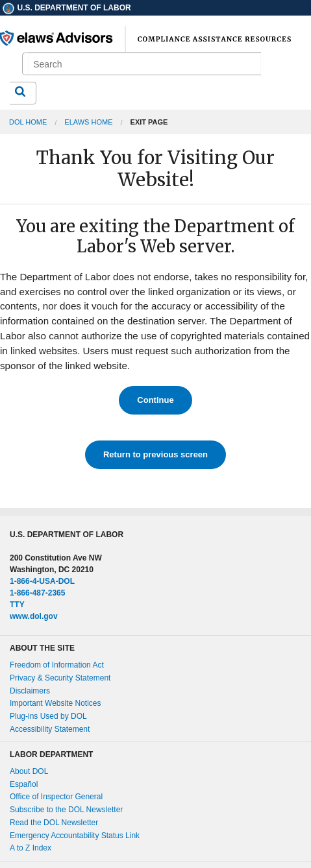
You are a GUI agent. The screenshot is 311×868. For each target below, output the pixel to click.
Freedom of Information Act (57, 665)
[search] (144, 64)
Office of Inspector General (56, 797)
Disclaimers (30, 691)
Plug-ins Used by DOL (48, 716)
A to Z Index (31, 848)
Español (24, 784)
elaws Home (88, 122)
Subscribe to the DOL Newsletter (66, 810)
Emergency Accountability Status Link (75, 836)
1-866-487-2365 (37, 593)
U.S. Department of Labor (66, 8)
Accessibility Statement (50, 729)
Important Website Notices (56, 703)
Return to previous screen (155, 454)
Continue (155, 400)
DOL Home (28, 122)
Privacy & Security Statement (60, 678)
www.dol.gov (34, 616)
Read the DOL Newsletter (54, 823)
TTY (17, 605)
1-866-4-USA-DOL (42, 581)
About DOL (29, 771)
